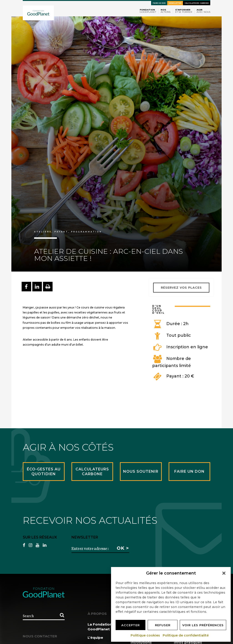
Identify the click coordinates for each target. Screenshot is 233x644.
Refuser (163, 625)
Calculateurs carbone (197, 3)
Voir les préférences (203, 625)
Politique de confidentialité (186, 635)
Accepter (130, 625)
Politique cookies (146, 635)
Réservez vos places (181, 287)
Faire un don (159, 3)
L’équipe (95, 638)
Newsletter (175, 3)
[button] (224, 573)
